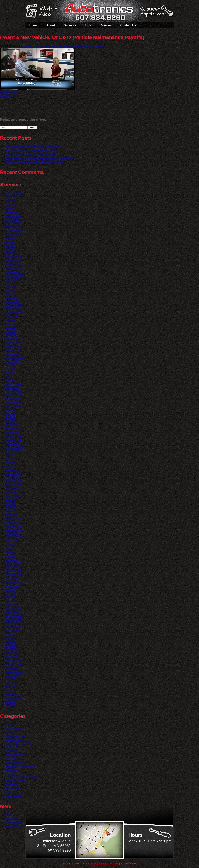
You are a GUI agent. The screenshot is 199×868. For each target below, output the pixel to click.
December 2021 (14, 346)
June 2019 (10, 459)
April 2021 (10, 376)
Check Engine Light (15, 736)
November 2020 (14, 395)
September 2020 (14, 403)
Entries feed (11, 819)
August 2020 (12, 406)
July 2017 (10, 545)
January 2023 (12, 302)
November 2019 (14, 440)
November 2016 (14, 574)
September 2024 (14, 231)
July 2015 (10, 634)
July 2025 (10, 201)
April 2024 (10, 249)
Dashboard (11, 747)
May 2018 (10, 507)
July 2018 (10, 500)
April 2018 (10, 511)
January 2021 (12, 388)
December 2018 (14, 481)
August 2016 (12, 586)
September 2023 (14, 275)
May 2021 (10, 373)
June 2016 (10, 593)
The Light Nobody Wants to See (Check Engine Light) (34, 161)
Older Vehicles (13, 788)
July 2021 (10, 365)
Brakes (9, 725)
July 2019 (10, 455)
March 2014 (11, 694)
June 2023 (10, 287)
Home (34, 25)
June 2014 (10, 683)
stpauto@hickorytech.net (105, 864)
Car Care (10, 732)
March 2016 (11, 604)
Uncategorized (13, 796)
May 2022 (10, 328)
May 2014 (10, 687)
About (51, 25)
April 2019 (10, 466)
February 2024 (13, 257)
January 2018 (12, 522)
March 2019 (11, 470)
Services (70, 25)
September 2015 (14, 627)
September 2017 (14, 537)
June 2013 (10, 702)
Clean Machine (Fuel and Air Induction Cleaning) (31, 154)
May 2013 (10, 705)
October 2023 (12, 272)
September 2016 (14, 582)
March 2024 (11, 253)
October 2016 (12, 578)
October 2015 (12, 623)
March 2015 (11, 649)
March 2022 (11, 335)
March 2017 (11, 560)
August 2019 (12, 451)
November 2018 (14, 485)
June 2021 (10, 369)
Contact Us (128, 25)
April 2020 (10, 421)
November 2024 (14, 223)
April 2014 (10, 690)
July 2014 (10, 679)
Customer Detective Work (19, 743)
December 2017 (14, 526)
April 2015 (10, 646)
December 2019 (14, 436)
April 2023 (10, 294)
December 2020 (14, 391)
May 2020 (10, 417)
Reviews (106, 25)
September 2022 (14, 313)
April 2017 (10, 556)
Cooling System (13, 740)
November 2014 (14, 664)
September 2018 (14, 492)
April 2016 (10, 601)
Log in (8, 815)
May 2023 (10, 290)
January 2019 (12, 477)
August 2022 (12, 317)
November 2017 (14, 530)
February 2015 (13, 653)
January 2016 (12, 612)
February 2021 (13, 384)
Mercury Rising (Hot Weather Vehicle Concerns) (31, 150)
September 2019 (14, 447)
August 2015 (12, 631)
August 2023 (12, 279)
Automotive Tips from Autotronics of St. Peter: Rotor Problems (39, 158)
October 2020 (12, 399)
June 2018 (10, 503)
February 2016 (13, 608)
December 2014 (14, 660)
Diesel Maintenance (16, 755)
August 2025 (12, 197)
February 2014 (13, 698)
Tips (88, 25)
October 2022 (12, 309)
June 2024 (10, 242)
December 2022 (14, 305)
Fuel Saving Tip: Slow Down (20, 766)
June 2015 (10, 638)
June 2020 (10, 414)
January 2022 (12, 343)
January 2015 (12, 657)
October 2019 (12, 444)
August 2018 (12, 496)
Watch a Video (43, 11)
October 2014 (12, 668)
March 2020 (11, 425)
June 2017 (10, 548)
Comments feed (13, 822)
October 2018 (12, 489)
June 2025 (10, 204)
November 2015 (14, 619)
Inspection (10, 773)
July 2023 (10, 283)
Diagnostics (11, 751)
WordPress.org (13, 826)
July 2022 (10, 320)
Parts (8, 792)
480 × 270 (29, 46)
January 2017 (12, 567)
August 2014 (12, 675)
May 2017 (10, 552)
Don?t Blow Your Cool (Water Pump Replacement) (32, 146)
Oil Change (11, 784)
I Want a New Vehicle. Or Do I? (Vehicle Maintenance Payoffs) (69, 46)
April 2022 (10, 332)
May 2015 (10, 642)
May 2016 (10, 597)
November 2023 (14, 268)
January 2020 (12, 432)
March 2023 (11, 298)
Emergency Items (14, 762)
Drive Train (11, 758)
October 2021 (12, 354)
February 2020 (13, 429)
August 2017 (12, 541)
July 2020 (10, 410)
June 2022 (10, 324)
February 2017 (13, 563)
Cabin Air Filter (13, 728)
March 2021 (11, 380)
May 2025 (10, 208)
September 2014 (14, 672)
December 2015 (14, 616)
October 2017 (12, 533)
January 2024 (12, 260)
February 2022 (13, 339)
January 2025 (12, 219)
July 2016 (10, 589)
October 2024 (12, 227)
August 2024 (12, 234)
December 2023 (14, 264)
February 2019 (13, 474)
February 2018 (13, 518)
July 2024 (10, 238)
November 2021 (14, 350)
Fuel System (12, 769)
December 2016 (14, 571)
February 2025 (13, 216)
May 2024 (10, 246)
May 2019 (10, 462)
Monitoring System (15, 781)
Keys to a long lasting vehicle (21, 777)
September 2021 (14, 358)
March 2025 (11, 212)
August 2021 (12, 361)
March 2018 (11, 515)
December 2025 (14, 193)
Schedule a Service (156, 13)
